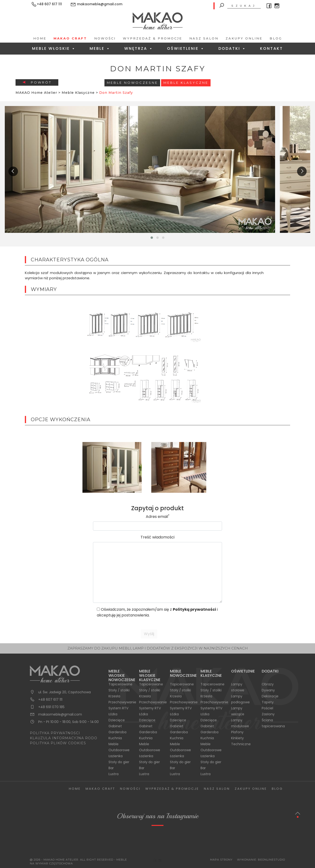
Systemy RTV (150, 708)
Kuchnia (115, 738)
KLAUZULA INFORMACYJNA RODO (64, 738)
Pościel (267, 708)
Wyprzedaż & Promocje (152, 38)
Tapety (268, 702)
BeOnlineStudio (272, 860)
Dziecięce (117, 720)
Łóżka (113, 714)
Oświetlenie (186, 48)
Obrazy (268, 684)
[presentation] (13, 171)
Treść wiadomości (157, 537)
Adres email (158, 517)
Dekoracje (270, 696)
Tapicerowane (120, 684)
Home (40, 38)
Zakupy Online (244, 38)
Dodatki (232, 48)
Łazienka (116, 756)
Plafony (237, 732)
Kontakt (272, 48)
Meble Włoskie (54, 48)
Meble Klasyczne (186, 83)
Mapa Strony (221, 860)
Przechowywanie (122, 702)
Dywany (268, 690)
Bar (111, 768)
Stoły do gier (119, 762)
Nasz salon (204, 38)
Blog (276, 38)
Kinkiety (237, 738)
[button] (152, 238)
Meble (100, 48)
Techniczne (241, 744)
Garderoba (117, 732)
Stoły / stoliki (119, 690)
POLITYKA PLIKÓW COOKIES (58, 743)
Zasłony (268, 714)
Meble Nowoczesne (132, 83)
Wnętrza (139, 48)
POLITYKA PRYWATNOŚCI (55, 733)
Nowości (105, 38)
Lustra (114, 774)
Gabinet (115, 726)
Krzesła (114, 696)
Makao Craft (70, 38)
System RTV (118, 708)
